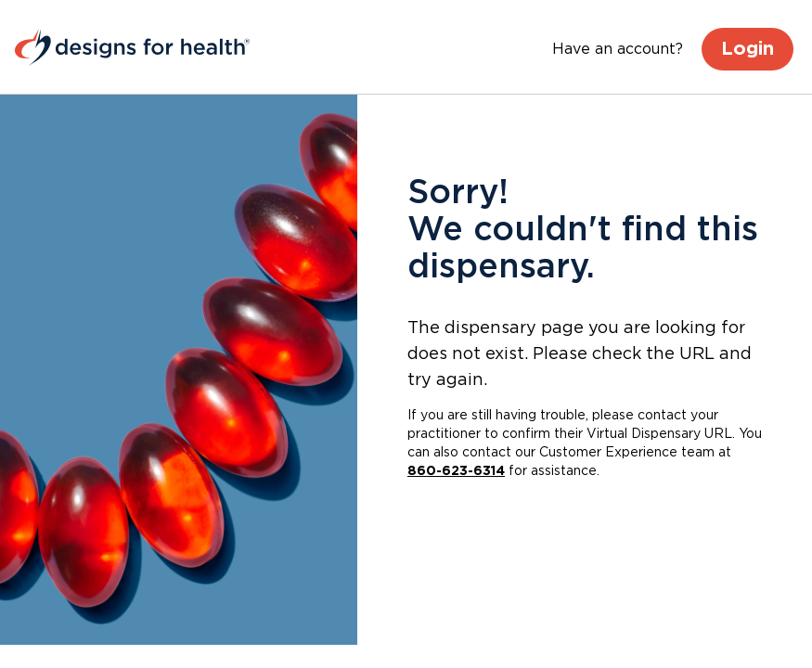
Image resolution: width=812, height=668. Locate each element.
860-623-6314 (456, 471)
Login (748, 49)
